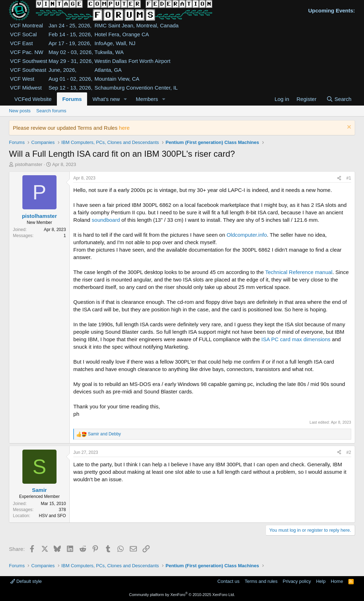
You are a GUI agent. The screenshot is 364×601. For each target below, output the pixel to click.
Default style (26, 581)
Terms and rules (261, 581)
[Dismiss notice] (348, 128)
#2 (349, 452)
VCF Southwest (28, 61)
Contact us (229, 581)
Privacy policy (297, 581)
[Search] (339, 99)
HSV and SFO (52, 516)
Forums (72, 99)
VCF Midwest (26, 88)
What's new (106, 99)
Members (147, 99)
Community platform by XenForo (182, 595)
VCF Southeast (28, 70)
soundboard (106, 220)
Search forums (51, 111)
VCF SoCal (23, 34)
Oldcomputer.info (247, 235)
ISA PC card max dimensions (296, 339)
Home (337, 581)
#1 (349, 178)
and (104, 434)
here (124, 128)
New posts (20, 111)
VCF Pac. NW (26, 52)
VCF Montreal (26, 25)
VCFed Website (33, 99)
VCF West (22, 79)
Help (321, 581)
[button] (125, 99)
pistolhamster (29, 164)
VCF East (21, 43)
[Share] (339, 178)
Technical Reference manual (299, 272)
